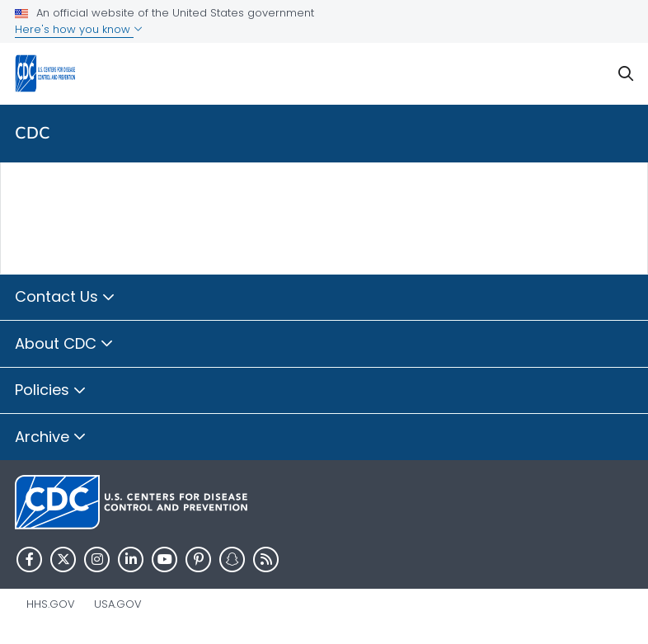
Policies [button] (51, 391)
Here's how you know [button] (79, 29)
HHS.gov (51, 604)
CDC (33, 133)
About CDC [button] (64, 345)
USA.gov (118, 604)
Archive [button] (51, 438)
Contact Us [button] (65, 298)
